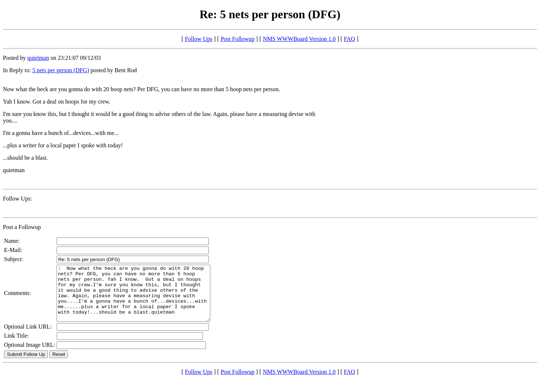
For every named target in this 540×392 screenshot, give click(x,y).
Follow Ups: (18, 199)
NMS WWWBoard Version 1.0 (299, 39)
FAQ (350, 39)
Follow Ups (198, 39)
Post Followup (238, 39)
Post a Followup (22, 227)
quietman (38, 58)
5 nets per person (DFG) (61, 70)
